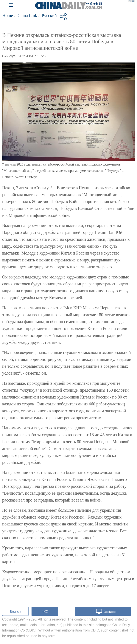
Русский (49, 16)
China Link (27, 16)
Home (8, 16)
